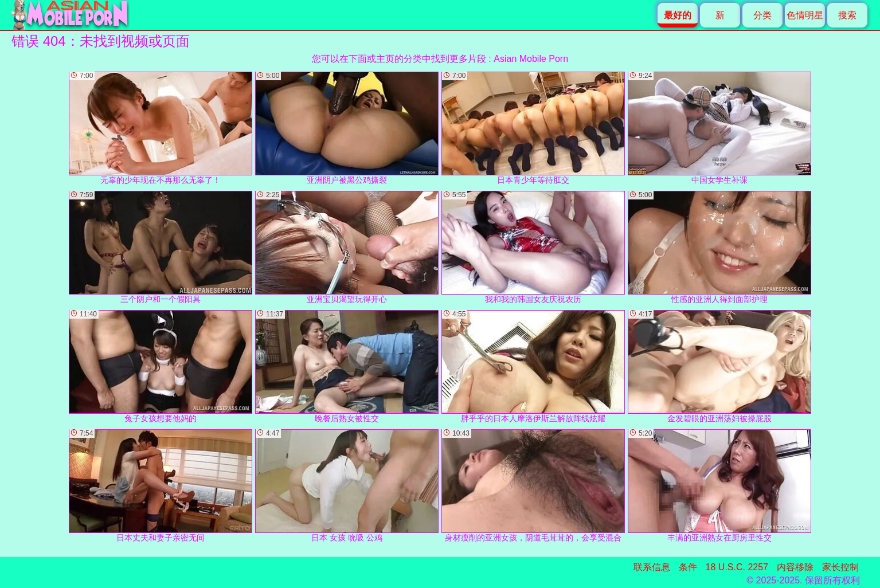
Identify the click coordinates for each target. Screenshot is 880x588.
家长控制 (840, 567)
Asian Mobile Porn (531, 59)
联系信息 (652, 567)
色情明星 (805, 15)
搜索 (847, 15)
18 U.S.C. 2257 (737, 567)
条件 (688, 567)
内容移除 (795, 567)
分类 (762, 15)
